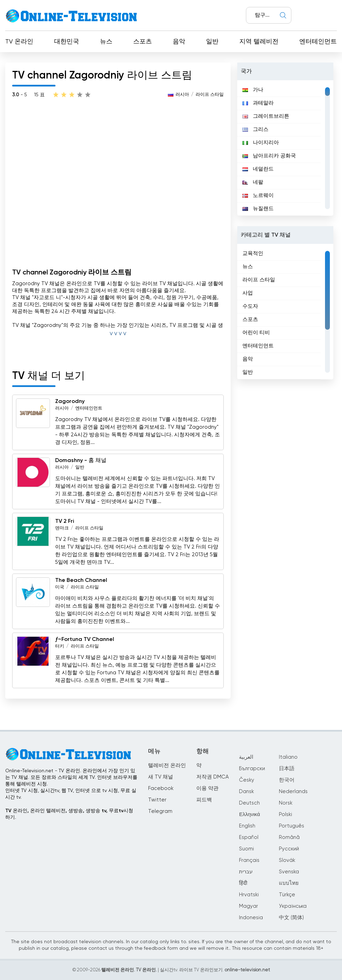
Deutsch (249, 803)
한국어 (287, 780)
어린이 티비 (256, 333)
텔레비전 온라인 (167, 765)
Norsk (286, 803)
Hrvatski (249, 895)
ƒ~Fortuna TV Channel (85, 640)
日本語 (287, 769)
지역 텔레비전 (259, 42)
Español (249, 837)
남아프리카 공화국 (269, 156)
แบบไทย (289, 883)
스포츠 (143, 42)
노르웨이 (258, 195)
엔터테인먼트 (318, 42)
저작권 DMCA (212, 777)
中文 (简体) (291, 918)
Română (289, 837)
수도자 (250, 306)
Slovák (287, 860)
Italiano (288, 757)
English (247, 826)
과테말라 (258, 103)
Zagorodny (70, 402)
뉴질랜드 (258, 209)
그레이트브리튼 (266, 116)
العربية (246, 757)
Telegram (160, 811)
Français (249, 860)
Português (292, 826)
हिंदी (243, 883)
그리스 (255, 129)
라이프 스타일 (210, 95)
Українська (293, 906)
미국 (60, 587)
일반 (212, 42)
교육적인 (253, 253)
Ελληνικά (249, 814)
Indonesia (251, 918)
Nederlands (293, 792)
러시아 (182, 95)
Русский (289, 849)
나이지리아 (261, 143)
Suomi (246, 849)
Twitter (157, 800)
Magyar (249, 906)
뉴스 (106, 42)
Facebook (161, 788)
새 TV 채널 (161, 777)
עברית (246, 872)
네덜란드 (258, 169)
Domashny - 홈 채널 (81, 461)
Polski (285, 814)
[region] (285, 148)
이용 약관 (207, 788)
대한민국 (67, 42)
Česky (247, 780)
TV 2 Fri (65, 521)
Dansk (246, 792)
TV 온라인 (19, 42)
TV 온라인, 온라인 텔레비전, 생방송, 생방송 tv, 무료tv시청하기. (69, 814)
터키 (60, 646)
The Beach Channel (81, 580)
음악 (179, 42)
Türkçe (287, 895)
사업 (248, 293)
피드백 (204, 800)
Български (252, 769)
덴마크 (62, 528)
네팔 (253, 182)
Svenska (289, 872)
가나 (253, 90)
